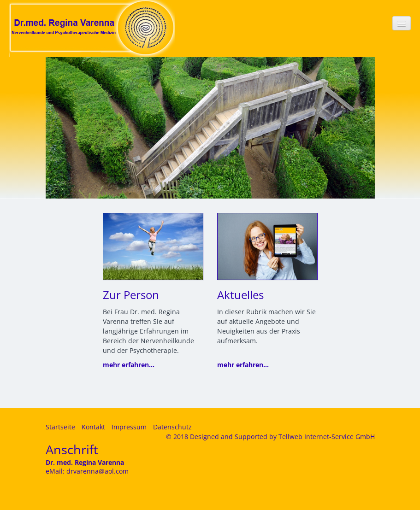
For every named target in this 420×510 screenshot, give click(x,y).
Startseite (60, 427)
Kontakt (93, 427)
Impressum (129, 427)
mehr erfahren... (129, 365)
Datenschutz (172, 427)
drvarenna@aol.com (98, 471)
